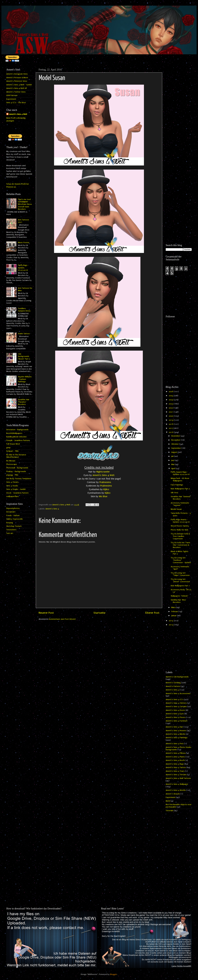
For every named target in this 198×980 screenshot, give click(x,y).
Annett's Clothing (173, 683)
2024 (171, 400)
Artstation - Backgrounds (17, 430)
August (175, 452)
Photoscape (12, 464)
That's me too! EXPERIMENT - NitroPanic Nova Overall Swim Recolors (25, 204)
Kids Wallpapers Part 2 (180, 489)
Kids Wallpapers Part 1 (180, 586)
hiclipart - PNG (12, 451)
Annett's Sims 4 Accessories (178, 694)
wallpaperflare (12, 496)
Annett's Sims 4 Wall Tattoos (178, 778)
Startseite (99, 613)
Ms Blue (103, 496)
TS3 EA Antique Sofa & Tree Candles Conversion (180, 536)
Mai (173, 464)
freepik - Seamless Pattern (18, 440)
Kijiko (106, 489)
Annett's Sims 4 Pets (175, 744)
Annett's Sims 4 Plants (175, 757)
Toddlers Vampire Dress (24, 310)
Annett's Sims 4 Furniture (177, 721)
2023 (171, 404)
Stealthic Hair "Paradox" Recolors (24, 402)
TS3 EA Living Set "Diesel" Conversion (180, 580)
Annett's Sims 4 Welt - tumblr (19, 85)
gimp (8, 448)
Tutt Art (10, 533)
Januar (174, 616)
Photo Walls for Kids (180, 530)
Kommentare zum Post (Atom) (62, 619)
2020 (171, 416)
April (173, 469)
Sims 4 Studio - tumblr (16, 489)
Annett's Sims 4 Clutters (176, 703)
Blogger (114, 974)
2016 (171, 432)
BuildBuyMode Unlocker (16, 437)
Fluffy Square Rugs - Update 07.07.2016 (180, 473)
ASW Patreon (12, 95)
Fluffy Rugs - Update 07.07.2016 (23, 268)
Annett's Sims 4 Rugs (175, 764)
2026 (171, 392)
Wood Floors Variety (180, 526)
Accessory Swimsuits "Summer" (180, 504)
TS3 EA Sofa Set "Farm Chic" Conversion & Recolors (180, 545)
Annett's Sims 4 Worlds (176, 790)
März (174, 607)
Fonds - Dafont (13, 516)
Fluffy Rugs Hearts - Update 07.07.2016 (180, 521)
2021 (171, 412)
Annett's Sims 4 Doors (175, 710)
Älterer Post (152, 613)
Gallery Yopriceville (15, 519)
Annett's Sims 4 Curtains (176, 707)
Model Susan (176, 509)
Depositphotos (13, 508)
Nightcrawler (103, 472)
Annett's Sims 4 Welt (103, 475)
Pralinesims (105, 482)
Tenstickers (11, 530)
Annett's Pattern (173, 686)
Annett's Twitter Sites (16, 92)
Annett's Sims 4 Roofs (175, 760)
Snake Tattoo (24, 334)
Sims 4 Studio (12, 486)
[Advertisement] (179, 109)
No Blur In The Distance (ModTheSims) (16, 456)
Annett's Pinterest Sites (17, 81)
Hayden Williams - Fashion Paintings (25, 379)
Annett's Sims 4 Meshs (176, 734)
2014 (171, 625)
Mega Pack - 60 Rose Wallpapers (180, 480)
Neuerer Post (46, 613)
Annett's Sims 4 (52, 509)
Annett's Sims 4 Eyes (175, 714)
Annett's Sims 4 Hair (174, 727)
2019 (171, 420)
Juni (173, 460)
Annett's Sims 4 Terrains (176, 775)
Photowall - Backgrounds (17, 468)
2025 (171, 396)
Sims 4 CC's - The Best (16, 103)
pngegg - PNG (12, 475)
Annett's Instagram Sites (17, 74)
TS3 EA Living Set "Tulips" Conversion (180, 574)
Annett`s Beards (173, 794)
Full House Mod (13, 444)
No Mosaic (11, 461)
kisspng (10, 523)
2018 (171, 424)
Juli (173, 456)
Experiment (11, 99)
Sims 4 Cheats (12, 482)
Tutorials (169, 811)
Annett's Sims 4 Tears (175, 771)
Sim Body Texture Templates (19, 479)
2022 (171, 408)
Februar (175, 612)
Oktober (175, 444)
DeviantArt (11, 512)
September (176, 448)
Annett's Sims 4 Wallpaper (177, 784)
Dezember (176, 436)
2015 (171, 621)
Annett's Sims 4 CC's (175, 700)
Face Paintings (177, 485)
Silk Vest (174, 493)
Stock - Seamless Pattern (17, 493)
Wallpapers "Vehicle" (180, 596)
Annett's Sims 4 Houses (176, 731)
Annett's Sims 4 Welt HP (17, 88)
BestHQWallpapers (14, 433)
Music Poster (24, 243)
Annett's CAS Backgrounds (177, 677)
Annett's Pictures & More (17, 78)
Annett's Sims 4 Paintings (177, 738)
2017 (171, 428)
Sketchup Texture (14, 526)
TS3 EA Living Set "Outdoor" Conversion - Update (181, 560)
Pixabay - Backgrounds (16, 471)
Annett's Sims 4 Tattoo (176, 767)
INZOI (168, 801)
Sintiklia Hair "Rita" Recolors (178, 601)
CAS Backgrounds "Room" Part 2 (24, 356)
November (176, 440)
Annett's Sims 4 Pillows (176, 753)
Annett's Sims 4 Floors (176, 717)
